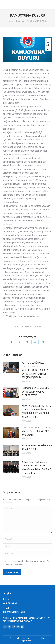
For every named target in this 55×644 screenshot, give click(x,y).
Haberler (26, 326)
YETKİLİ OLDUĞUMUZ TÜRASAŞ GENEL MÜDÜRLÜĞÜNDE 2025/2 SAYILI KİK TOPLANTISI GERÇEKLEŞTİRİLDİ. (35, 370)
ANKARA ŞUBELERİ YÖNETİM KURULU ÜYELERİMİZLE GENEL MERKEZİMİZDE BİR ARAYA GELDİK (36, 411)
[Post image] (11, 367)
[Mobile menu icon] (49, 4)
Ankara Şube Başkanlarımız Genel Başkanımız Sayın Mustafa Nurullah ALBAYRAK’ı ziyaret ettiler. (36, 468)
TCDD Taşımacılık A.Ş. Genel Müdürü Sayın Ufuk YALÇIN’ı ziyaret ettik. (36, 431)
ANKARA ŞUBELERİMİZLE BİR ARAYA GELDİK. (37, 447)
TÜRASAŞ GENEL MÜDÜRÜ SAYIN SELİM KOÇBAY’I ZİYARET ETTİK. (35, 392)
